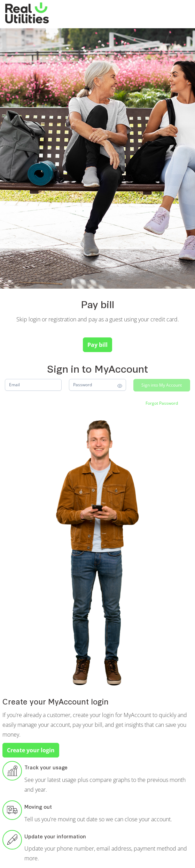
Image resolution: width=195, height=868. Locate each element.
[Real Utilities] (27, 13)
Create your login (31, 750)
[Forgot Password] (162, 403)
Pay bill (97, 345)
